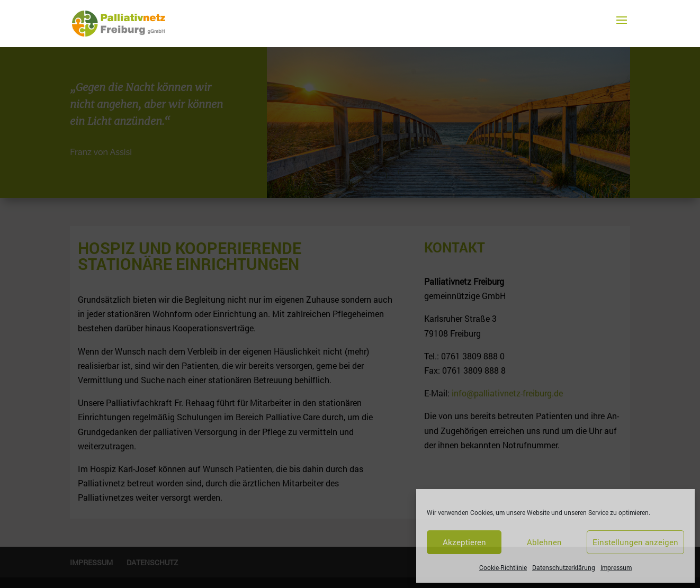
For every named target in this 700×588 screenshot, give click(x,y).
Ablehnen (544, 542)
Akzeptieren (464, 542)
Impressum (616, 567)
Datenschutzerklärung (564, 567)
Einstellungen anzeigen (635, 542)
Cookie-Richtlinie (503, 567)
